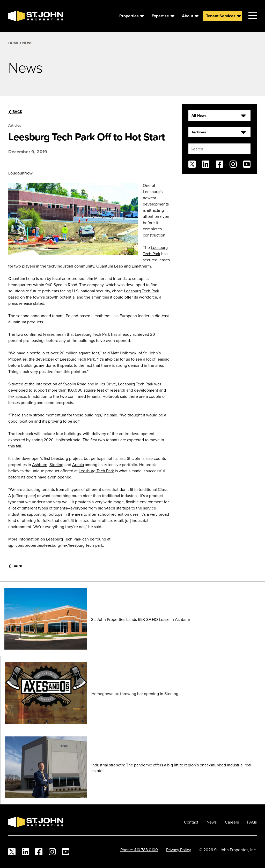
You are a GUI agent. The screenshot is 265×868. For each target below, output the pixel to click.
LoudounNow (20, 173)
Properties (129, 16)
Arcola (78, 465)
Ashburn (40, 465)
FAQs (252, 822)
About (187, 16)
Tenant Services (221, 16)
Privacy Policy (179, 850)
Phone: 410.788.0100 (139, 850)
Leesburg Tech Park (142, 291)
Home (14, 43)
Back (15, 112)
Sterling (56, 465)
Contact (191, 822)
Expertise (160, 16)
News (27, 43)
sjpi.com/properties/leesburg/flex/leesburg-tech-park (56, 545)
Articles (15, 125)
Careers (232, 822)
